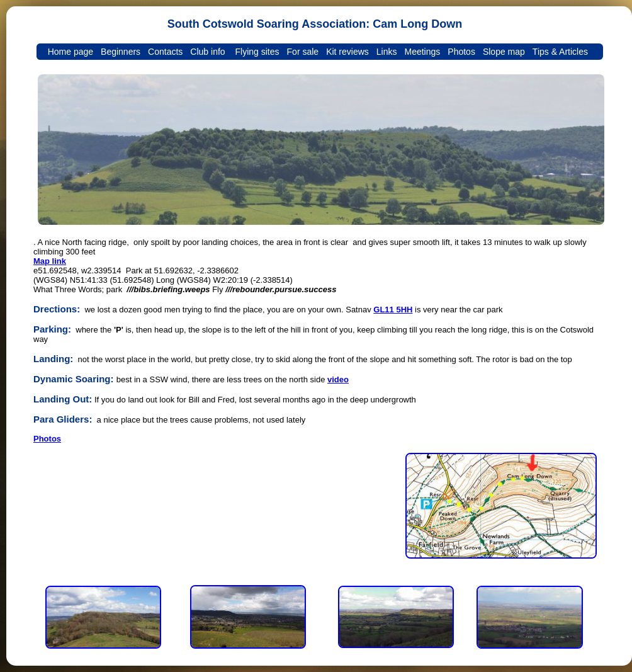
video (338, 379)
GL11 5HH (393, 310)
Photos (47, 439)
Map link (50, 261)
